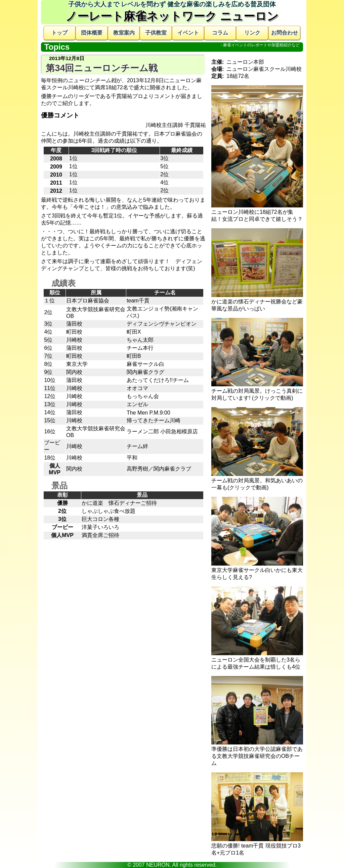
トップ (59, 33)
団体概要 (92, 33)
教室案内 (124, 33)
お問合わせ (285, 33)
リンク (252, 33)
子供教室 (156, 33)
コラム (220, 33)
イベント (188, 33)
